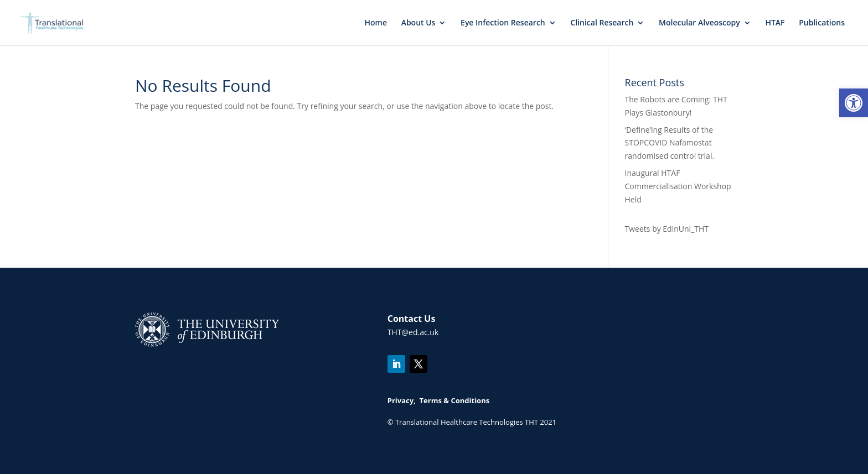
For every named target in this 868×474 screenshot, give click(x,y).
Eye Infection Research (503, 23)
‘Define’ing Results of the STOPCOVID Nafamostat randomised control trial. (670, 143)
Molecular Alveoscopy (699, 23)
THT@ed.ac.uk (413, 332)
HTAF (775, 23)
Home (376, 23)
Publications (822, 23)
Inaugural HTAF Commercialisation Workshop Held (678, 186)
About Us (418, 23)
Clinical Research (602, 23)
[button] (854, 103)
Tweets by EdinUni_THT (667, 229)
